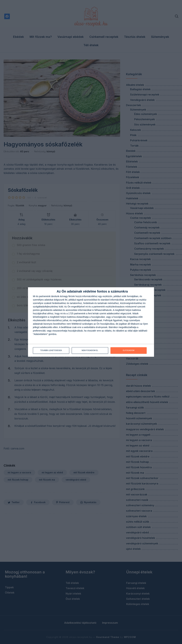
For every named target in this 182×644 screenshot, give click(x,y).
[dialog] (91, 322)
